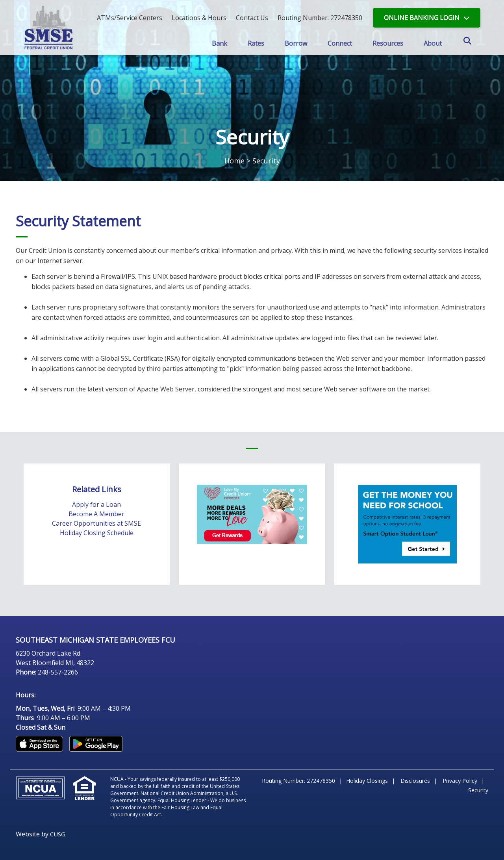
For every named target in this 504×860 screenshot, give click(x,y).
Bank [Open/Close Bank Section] (219, 43)
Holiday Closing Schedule (97, 533)
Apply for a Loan (96, 504)
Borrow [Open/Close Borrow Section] (296, 43)
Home (234, 161)
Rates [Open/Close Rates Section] (256, 43)
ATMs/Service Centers (130, 18)
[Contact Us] (252, 18)
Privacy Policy (460, 781)
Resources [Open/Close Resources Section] (388, 43)
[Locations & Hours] (199, 18)
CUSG (58, 834)
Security (478, 790)
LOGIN (422, 18)
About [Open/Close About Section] (434, 43)
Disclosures (415, 781)
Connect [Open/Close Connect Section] (340, 43)
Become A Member (96, 514)
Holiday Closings (367, 781)
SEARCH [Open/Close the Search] (472, 44)
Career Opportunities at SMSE (96, 523)
